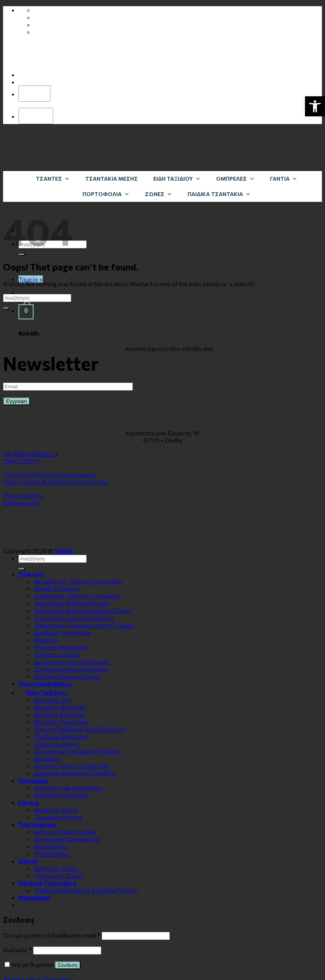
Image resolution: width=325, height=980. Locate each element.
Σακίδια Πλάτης (57, 588)
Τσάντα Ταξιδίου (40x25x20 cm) (80, 729)
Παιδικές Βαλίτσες (61, 736)
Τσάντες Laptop (56, 654)
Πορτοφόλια (106, 194)
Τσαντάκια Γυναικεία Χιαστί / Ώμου (84, 625)
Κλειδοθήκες (52, 853)
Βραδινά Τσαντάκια (62, 632)
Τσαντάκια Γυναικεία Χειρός (74, 618)
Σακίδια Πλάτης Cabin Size (72, 766)
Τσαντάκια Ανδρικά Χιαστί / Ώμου (82, 610)
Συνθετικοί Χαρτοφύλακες (72, 669)
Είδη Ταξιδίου (177, 179)
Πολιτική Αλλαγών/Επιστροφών (49, 474)
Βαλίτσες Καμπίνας (61, 722)
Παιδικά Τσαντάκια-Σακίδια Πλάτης (86, 890)
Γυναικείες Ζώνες (59, 875)
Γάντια (284, 179)
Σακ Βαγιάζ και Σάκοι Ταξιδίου (78, 751)
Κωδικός (18, 950)
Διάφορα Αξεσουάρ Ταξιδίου (75, 773)
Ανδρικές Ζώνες (57, 868)
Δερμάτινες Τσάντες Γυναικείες (78, 581)
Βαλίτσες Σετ (53, 700)
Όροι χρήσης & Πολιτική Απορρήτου (56, 482)
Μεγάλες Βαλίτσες (61, 707)
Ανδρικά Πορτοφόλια (65, 831)
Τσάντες (53, 179)
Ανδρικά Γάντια (56, 810)
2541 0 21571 (21, 461)
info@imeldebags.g (29, 454)
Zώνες (158, 194)
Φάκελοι (46, 640)
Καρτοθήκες (51, 846)
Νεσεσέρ (47, 758)
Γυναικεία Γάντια (58, 817)
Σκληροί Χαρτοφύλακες (68, 676)
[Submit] (22, 255)
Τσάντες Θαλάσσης (61, 647)
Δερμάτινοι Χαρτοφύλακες (72, 662)
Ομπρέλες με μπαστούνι (68, 788)
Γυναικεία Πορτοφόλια (67, 839)
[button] (315, 106)
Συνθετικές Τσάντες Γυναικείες (78, 596)
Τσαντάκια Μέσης (111, 179)
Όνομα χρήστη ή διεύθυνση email (52, 935)
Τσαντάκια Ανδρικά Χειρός (72, 603)
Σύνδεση (68, 965)
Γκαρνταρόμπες (57, 744)
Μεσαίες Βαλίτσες (60, 714)
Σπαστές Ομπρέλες (61, 795)
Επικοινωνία (21, 503)
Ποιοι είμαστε (23, 495)
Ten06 (64, 551)
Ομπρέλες (235, 179)
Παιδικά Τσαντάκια (219, 194)
